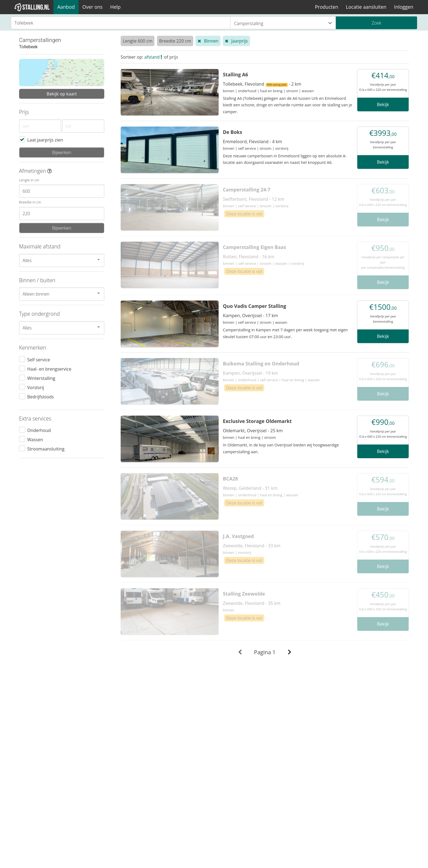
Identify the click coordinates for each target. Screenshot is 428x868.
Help (115, 7)
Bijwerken (62, 152)
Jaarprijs (240, 41)
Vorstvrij (36, 387)
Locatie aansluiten (366, 7)
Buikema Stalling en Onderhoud (261, 364)
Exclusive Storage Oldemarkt (257, 421)
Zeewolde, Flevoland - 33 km (252, 546)
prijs (174, 57)
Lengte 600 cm (138, 41)
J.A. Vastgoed (238, 536)
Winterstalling (41, 378)
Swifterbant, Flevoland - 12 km (254, 199)
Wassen (35, 439)
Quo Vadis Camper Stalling (255, 306)
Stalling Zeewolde (244, 594)
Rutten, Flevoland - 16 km (249, 257)
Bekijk (383, 104)
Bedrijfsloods (41, 397)
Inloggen (404, 7)
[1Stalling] (32, 7)
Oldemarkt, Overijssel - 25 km (253, 431)
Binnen (211, 41)
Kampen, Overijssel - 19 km (251, 373)
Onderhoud (39, 430)
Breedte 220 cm (175, 41)
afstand (152, 57)
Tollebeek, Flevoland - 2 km (262, 84)
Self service (39, 359)
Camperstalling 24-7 (247, 190)
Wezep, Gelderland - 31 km (250, 488)
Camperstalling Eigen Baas (255, 247)
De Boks (233, 132)
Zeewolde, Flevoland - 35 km (252, 603)
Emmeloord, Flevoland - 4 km (253, 142)
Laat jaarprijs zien (45, 140)
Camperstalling (283, 23)
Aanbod (66, 7)
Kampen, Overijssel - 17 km (251, 316)
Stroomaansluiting (46, 449)
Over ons (93, 7)
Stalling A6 (236, 74)
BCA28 (231, 479)
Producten (327, 7)
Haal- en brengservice (49, 369)
